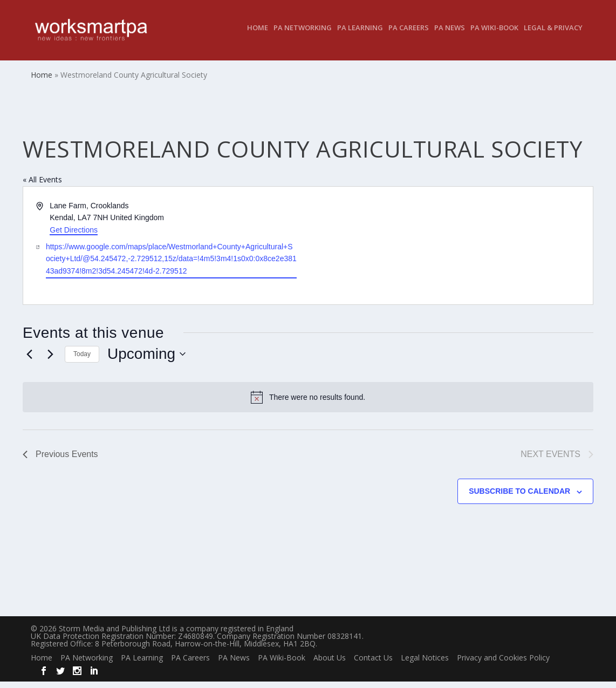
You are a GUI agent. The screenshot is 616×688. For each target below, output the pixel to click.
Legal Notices (425, 664)
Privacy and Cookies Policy (503, 664)
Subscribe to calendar (519, 498)
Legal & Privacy (553, 35)
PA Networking (303, 35)
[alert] (308, 404)
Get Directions (74, 236)
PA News (450, 35)
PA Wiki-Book (494, 35)
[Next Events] (50, 360)
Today (82, 360)
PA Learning (360, 35)
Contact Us (373, 664)
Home (258, 35)
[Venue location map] (450, 252)
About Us (330, 664)
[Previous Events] (29, 360)
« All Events (42, 186)
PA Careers (409, 35)
